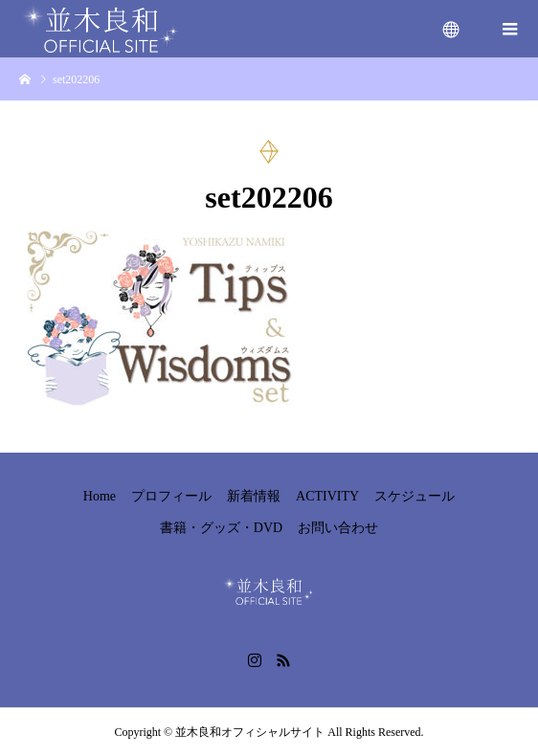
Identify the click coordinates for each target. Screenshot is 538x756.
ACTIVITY (327, 496)
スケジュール (415, 496)
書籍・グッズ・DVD (221, 528)
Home (100, 496)
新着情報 (254, 496)
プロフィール (171, 496)
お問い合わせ (338, 528)
